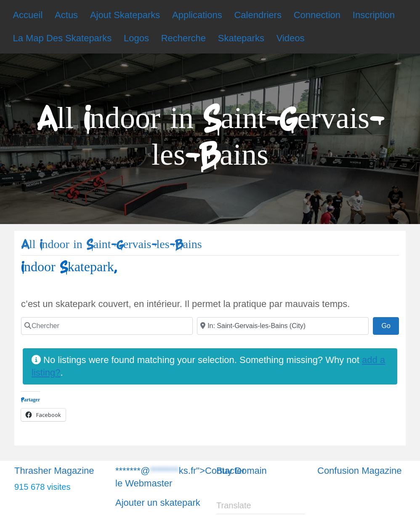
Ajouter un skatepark (158, 503)
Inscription (374, 15)
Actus (66, 15)
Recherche (183, 38)
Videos (291, 38)
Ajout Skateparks (125, 15)
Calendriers (258, 15)
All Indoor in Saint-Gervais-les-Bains (112, 244)
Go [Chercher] (390, 325)
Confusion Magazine (360, 471)
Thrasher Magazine (54, 471)
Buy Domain (242, 471)
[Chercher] (107, 326)
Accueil (28, 15)
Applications (197, 15)
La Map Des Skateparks (62, 38)
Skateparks (241, 38)
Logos (136, 38)
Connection (317, 15)
